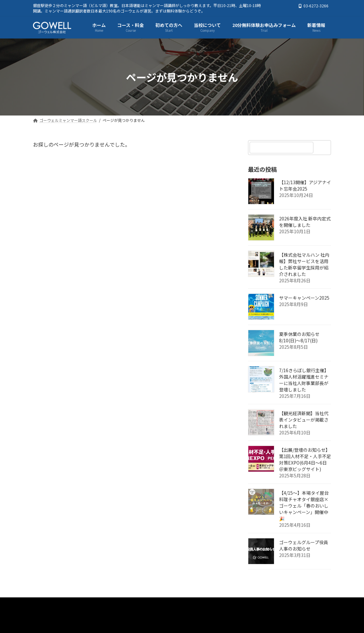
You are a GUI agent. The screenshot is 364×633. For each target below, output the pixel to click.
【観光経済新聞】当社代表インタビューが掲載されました (304, 420)
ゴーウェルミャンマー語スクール (74, 604)
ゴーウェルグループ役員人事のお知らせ (304, 546)
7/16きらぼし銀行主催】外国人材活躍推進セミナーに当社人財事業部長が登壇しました (304, 380)
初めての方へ (178, 604)
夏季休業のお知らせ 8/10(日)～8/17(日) (299, 338)
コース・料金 (136, 604)
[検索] (323, 148)
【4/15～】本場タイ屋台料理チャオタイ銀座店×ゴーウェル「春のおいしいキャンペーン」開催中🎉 (304, 506)
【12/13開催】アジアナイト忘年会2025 (305, 186)
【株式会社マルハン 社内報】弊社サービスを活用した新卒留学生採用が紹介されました (304, 265)
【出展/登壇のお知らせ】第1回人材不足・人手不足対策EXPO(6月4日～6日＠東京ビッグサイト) (305, 460)
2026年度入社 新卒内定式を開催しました (305, 222)
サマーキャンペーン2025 (304, 298)
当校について (220, 604)
